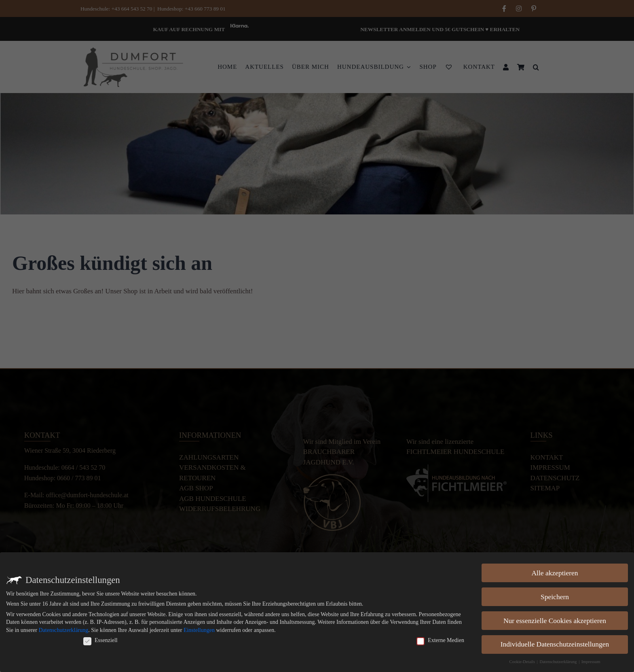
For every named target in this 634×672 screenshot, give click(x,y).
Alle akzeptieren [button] (555, 573)
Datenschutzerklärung (63, 630)
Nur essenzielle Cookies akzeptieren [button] (555, 621)
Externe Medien (440, 640)
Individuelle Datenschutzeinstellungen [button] (555, 644)
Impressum (591, 662)
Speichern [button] (555, 597)
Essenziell (100, 640)
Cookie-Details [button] (522, 662)
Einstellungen (199, 630)
